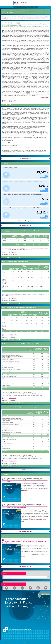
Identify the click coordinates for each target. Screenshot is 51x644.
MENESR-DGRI (13, 100)
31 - (25, 480)
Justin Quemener (45, 98)
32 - (24, 541)
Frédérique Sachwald (20, 508)
